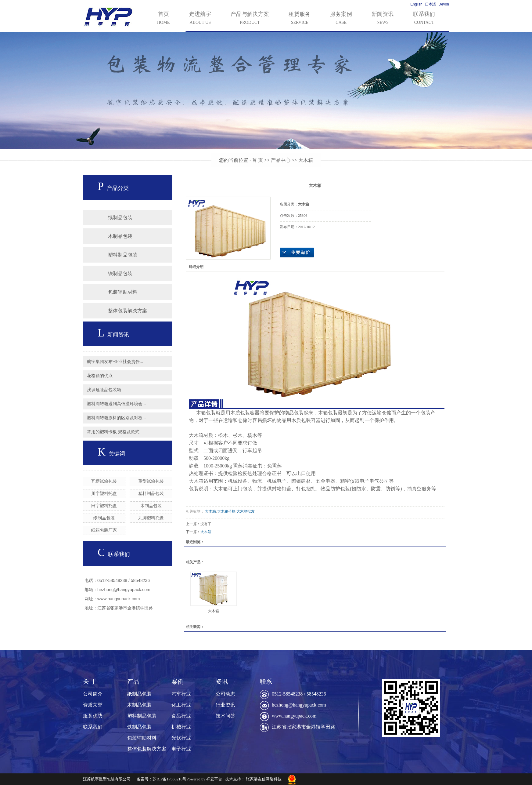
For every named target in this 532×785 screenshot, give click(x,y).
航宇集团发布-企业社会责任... (115, 362)
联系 (266, 681)
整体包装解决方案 (128, 311)
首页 (163, 19)
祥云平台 (214, 779)
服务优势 (93, 716)
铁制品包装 (120, 273)
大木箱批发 (246, 511)
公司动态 (225, 694)
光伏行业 (181, 738)
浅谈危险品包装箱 (104, 390)
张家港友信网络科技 (264, 779)
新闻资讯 (383, 19)
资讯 (222, 681)
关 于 (90, 681)
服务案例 (341, 19)
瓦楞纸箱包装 (104, 481)
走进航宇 (200, 19)
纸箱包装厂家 (104, 530)
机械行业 (181, 727)
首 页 (257, 160)
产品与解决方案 (250, 19)
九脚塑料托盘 (151, 518)
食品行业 (181, 716)
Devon (444, 4)
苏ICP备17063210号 (169, 779)
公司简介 (93, 694)
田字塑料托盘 (104, 506)
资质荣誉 (93, 705)
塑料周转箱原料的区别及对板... (117, 418)
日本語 (430, 4)
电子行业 (181, 749)
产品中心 (281, 160)
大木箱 (306, 160)
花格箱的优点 (100, 376)
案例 (178, 681)
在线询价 (297, 253)
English (416, 4)
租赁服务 (300, 19)
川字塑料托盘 (104, 493)
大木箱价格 (226, 511)
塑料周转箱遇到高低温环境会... (117, 404)
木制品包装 (120, 236)
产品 (133, 681)
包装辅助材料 (123, 292)
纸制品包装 (120, 218)
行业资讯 (225, 705)
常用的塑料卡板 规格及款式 (113, 432)
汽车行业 (181, 694)
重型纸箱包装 (151, 481)
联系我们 (424, 19)
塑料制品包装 (123, 255)
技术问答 (225, 716)
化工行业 (181, 705)
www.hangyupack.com (294, 716)
